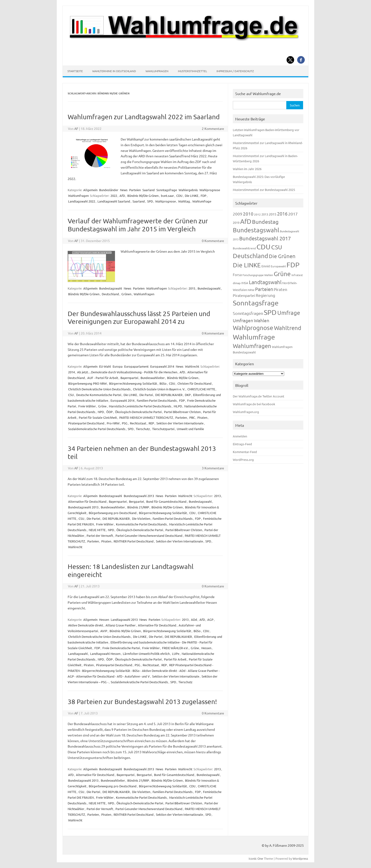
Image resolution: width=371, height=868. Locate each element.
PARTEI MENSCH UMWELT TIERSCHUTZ (146, 417)
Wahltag (184, 201)
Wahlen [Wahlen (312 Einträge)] (262, 320)
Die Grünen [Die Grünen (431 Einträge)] (282, 256)
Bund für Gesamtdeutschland (166, 501)
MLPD (178, 406)
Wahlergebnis (188, 190)
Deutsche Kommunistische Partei (99, 395)
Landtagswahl (78, 654)
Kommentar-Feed (245, 452)
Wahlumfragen (157, 71)
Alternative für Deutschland (87, 501)
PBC (192, 417)
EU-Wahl (105, 366)
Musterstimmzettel (192, 71)
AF (76, 128)
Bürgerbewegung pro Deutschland (113, 513)
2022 (114, 196)
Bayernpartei (129, 378)
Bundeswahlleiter (153, 378)
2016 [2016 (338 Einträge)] (282, 214)
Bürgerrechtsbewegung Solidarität (133, 383)
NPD (101, 412)
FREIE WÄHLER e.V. (175, 648)
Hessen (104, 619)
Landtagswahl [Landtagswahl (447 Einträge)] (265, 282)
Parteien (135, 190)
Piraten (202, 417)
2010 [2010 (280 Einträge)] (248, 214)
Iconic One (256, 858)
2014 (71, 372)
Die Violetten (141, 518)
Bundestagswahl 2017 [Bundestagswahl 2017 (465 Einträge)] (265, 238)
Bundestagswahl (111, 288)
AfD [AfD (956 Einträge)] (246, 221)
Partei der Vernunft (100, 535)
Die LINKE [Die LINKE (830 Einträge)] (247, 265)
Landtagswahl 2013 (124, 619)
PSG (125, 423)
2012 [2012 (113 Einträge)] (257, 214)
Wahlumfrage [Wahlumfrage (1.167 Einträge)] (254, 337)
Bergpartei (136, 501)
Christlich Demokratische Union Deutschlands (99, 389)
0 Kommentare (213, 241)
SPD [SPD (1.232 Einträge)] (270, 312)
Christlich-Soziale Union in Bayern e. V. (159, 389)
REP (151, 423)
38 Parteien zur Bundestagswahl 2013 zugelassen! (142, 702)
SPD (150, 201)
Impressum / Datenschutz (235, 71)
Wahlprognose (210, 190)
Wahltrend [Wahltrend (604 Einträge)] (288, 328)
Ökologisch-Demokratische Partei (138, 412)
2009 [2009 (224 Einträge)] (238, 214)
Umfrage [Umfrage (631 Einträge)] (289, 313)
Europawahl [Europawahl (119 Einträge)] (278, 266)
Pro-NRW (113, 423)
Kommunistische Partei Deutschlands (141, 524)
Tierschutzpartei (163, 429)
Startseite (75, 71)
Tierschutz (143, 429)
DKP (188, 395)
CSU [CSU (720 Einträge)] (277, 247)
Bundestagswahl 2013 (139, 496)
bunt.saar (167, 196)
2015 (192, 288)
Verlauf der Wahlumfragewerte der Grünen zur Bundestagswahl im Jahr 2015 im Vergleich (138, 225)
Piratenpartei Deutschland (86, 423)
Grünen (126, 294)
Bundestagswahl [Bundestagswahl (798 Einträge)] (256, 230)
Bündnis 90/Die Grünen (143, 196)
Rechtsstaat (138, 423)
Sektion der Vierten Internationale (180, 423)
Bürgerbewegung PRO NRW (87, 383)
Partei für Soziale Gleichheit (98, 417)
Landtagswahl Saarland (114, 201)
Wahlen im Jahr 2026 (247, 169)
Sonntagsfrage (167, 190)
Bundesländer (109, 190)
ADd (194, 619)
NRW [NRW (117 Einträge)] (251, 290)
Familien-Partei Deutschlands (157, 400)
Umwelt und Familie (190, 429)
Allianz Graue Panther (121, 625)
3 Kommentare (213, 468)
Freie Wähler (87, 406)
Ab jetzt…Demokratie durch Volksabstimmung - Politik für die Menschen (127, 372)
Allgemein (90, 190)
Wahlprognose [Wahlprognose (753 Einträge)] (253, 328)
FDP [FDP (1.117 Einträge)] (293, 265)
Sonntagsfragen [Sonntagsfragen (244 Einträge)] (248, 313)
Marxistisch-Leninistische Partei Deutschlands (140, 406)
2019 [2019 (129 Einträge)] (236, 223)
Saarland (149, 190)
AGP (210, 619)
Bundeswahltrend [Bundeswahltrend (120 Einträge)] (244, 248)
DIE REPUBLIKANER (169, 395)
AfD (122, 196)
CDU (179, 196)
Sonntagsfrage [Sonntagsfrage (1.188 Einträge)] (256, 303)
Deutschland (110, 294)
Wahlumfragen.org (246, 412)
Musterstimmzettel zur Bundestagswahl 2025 (264, 190)
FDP (203, 196)
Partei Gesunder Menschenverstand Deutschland (149, 535)
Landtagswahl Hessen (105, 654)
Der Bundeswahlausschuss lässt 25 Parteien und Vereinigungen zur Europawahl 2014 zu (139, 318)
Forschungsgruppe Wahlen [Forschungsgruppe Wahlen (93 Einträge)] (258, 275)
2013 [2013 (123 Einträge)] (265, 214)
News (124, 190)
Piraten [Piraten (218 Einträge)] (280, 289)
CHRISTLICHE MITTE (201, 389)
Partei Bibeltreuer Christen (182, 412)
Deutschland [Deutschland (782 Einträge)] (250, 256)
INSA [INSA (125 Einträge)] (245, 283)
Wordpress (300, 858)
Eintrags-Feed (242, 444)
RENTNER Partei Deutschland (134, 541)
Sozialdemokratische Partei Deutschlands (97, 429)
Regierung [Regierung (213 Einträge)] (265, 295)
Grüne (102, 406)
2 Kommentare (213, 128)
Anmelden (240, 436)
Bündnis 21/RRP (138, 507)
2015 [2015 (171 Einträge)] (273, 214)
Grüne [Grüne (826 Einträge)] (282, 274)
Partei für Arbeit (175, 659)
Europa (118, 366)
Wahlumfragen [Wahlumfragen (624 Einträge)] (252, 346)
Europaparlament (136, 366)
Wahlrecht (192, 366)
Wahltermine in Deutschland (114, 71)
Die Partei (146, 395)
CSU (71, 395)
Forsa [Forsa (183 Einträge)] (237, 275)
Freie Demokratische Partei (121, 648)
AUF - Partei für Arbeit (103, 378)
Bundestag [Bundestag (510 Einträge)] (265, 222)
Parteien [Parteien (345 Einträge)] (264, 289)
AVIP (104, 631)
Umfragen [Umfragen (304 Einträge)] (243, 320)
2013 (217, 496)
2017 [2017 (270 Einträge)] (293, 214)
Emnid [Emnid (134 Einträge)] (266, 266)
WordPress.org (243, 460)
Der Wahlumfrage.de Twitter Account (258, 396)
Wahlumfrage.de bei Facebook (254, 404)
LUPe (176, 654)
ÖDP (109, 412)
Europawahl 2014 (162, 366)
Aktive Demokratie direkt (86, 625)
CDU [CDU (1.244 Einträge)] (263, 247)
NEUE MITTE (97, 530)
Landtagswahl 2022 (82, 201)
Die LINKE (192, 196)
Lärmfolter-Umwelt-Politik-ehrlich (146, 654)
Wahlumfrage (202, 201)
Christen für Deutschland (194, 383)
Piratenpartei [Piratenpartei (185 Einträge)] (244, 295)
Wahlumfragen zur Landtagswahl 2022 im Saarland (144, 117)
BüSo (163, 383)
